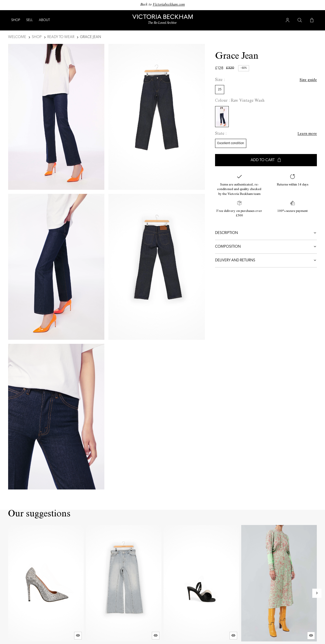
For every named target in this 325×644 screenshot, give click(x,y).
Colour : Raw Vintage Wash (240, 101)
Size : (220, 80)
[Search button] (300, 20)
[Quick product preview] (78, 636)
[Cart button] (312, 20)
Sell (29, 20)
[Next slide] (317, 593)
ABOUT (44, 20)
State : (221, 134)
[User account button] (287, 20)
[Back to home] (162, 20)
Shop (16, 20)
